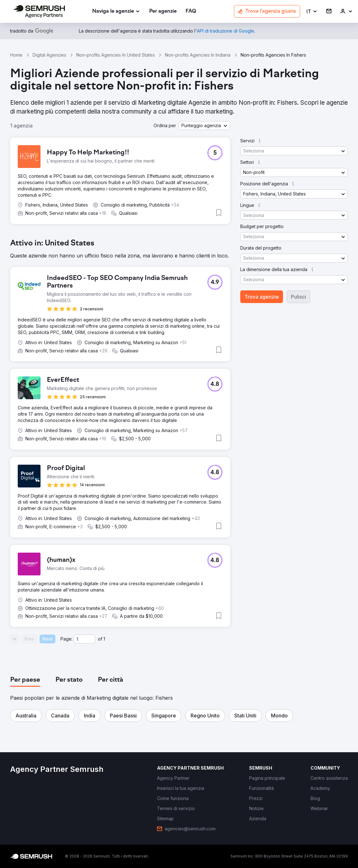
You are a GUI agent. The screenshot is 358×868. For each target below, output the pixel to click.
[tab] (25, 680)
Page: (66, 639)
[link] (163, 12)
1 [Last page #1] (104, 639)
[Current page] (85, 639)
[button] (312, 12)
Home (16, 55)
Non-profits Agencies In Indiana (198, 55)
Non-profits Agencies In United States (116, 55)
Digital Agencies (49, 55)
